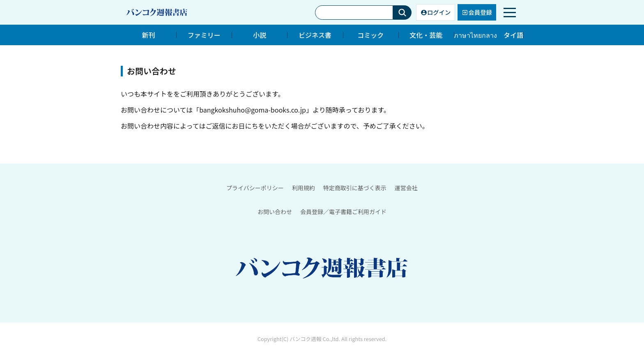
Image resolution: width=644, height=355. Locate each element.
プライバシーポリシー (255, 188)
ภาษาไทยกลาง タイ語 (489, 35)
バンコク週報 (305, 339)
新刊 (149, 35)
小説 (260, 35)
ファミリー (204, 35)
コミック (370, 35)
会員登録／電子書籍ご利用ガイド (343, 212)
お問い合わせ (275, 212)
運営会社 (406, 188)
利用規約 (304, 188)
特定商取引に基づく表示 (355, 188)
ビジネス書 (315, 35)
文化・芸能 (426, 35)
